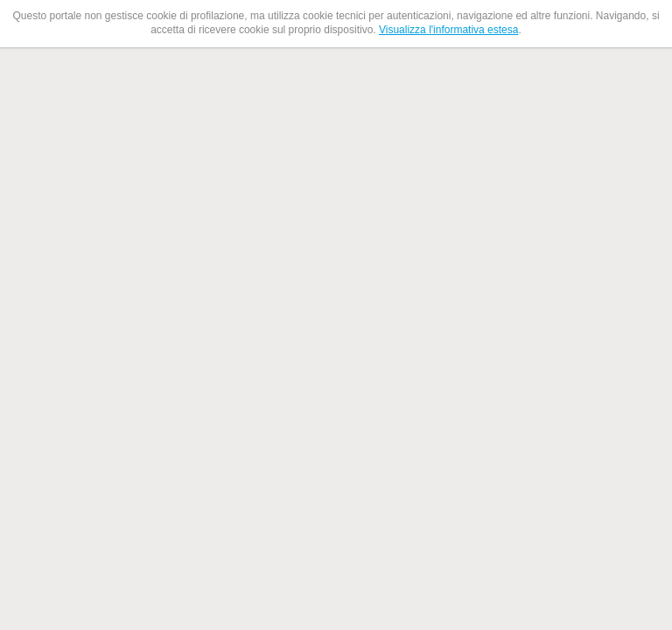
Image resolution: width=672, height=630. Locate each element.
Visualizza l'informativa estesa (448, 30)
